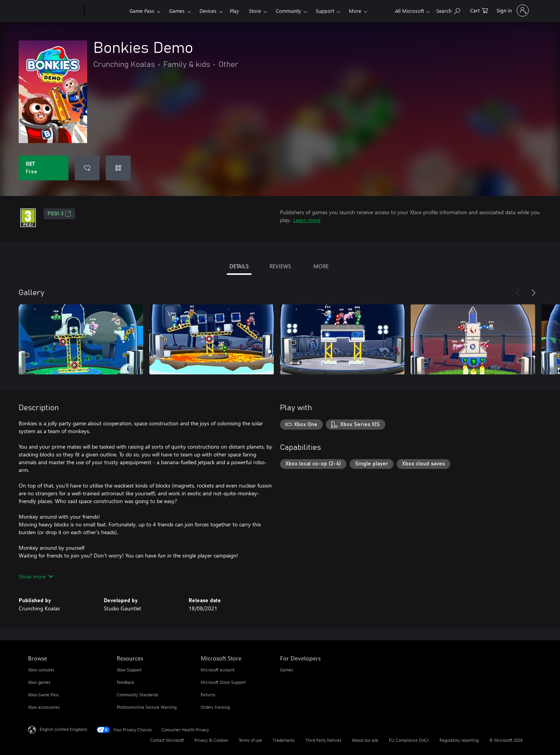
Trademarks (284, 740)
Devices (208, 11)
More (355, 11)
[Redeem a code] (118, 168)
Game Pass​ (142, 11)
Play (234, 11)
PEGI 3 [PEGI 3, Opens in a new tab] (59, 214)
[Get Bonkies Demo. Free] (44, 168)
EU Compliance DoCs (409, 740)
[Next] (534, 293)
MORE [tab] (321, 266)
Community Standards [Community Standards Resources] (137, 695)
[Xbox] (106, 11)
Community (288, 11)
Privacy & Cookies (211, 740)
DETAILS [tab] (239, 266)
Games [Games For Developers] (287, 670)
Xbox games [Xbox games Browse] (39, 682)
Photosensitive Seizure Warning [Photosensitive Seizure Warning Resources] (147, 707)
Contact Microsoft (167, 740)
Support (325, 11)
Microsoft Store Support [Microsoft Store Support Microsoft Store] (223, 682)
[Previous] (518, 293)
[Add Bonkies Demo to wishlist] (87, 168)
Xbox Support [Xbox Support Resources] (129, 670)
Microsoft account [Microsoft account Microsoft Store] (218, 670)
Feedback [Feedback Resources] (125, 682)
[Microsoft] (55, 11)
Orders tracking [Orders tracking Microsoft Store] (215, 707)
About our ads (365, 740)
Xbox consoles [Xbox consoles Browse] (41, 670)
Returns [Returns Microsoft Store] (208, 695)
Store (255, 11)
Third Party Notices (323, 740)
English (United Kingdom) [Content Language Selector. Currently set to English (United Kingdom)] (63, 729)
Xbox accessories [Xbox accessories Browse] (44, 707)
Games (177, 11)
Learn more (307, 220)
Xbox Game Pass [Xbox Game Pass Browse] (44, 695)
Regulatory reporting (459, 740)
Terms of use (250, 740)
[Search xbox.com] (448, 10)
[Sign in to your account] (512, 10)
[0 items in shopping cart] (479, 10)
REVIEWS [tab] (280, 266)
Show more (36, 576)
